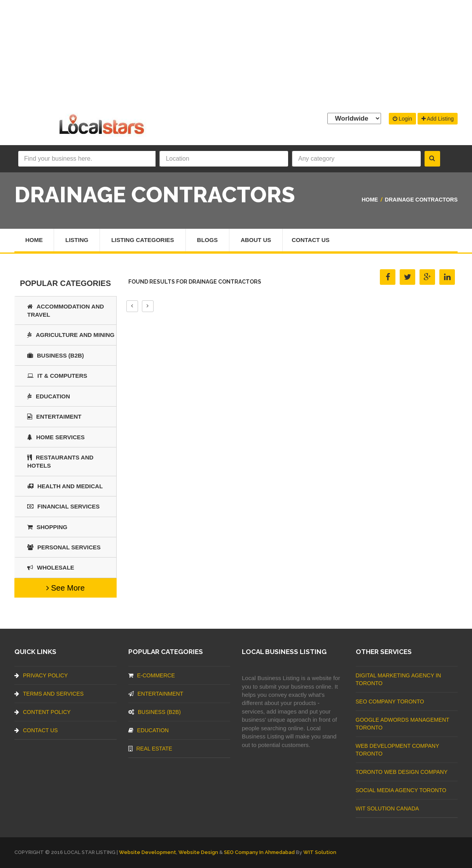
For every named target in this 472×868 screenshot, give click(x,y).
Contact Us (310, 240)
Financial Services (63, 506)
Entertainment (156, 694)
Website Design (198, 852)
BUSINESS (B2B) (56, 355)
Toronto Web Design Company (402, 772)
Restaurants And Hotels (60, 461)
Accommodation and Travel (66, 310)
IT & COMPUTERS (57, 376)
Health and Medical (65, 486)
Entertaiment (54, 416)
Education (49, 396)
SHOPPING (47, 527)
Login (402, 119)
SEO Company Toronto (390, 701)
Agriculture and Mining (71, 335)
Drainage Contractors (421, 200)
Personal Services (64, 547)
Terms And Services (49, 694)
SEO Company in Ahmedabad (259, 852)
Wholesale (51, 567)
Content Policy (43, 712)
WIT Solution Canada (387, 808)
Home (370, 200)
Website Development (148, 852)
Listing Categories (142, 240)
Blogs (207, 240)
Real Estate (150, 749)
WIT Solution (320, 852)
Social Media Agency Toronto (401, 790)
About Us (256, 240)
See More (66, 588)
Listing (77, 240)
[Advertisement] (236, 54)
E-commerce (152, 675)
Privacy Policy (41, 675)
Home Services (56, 437)
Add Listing (438, 119)
